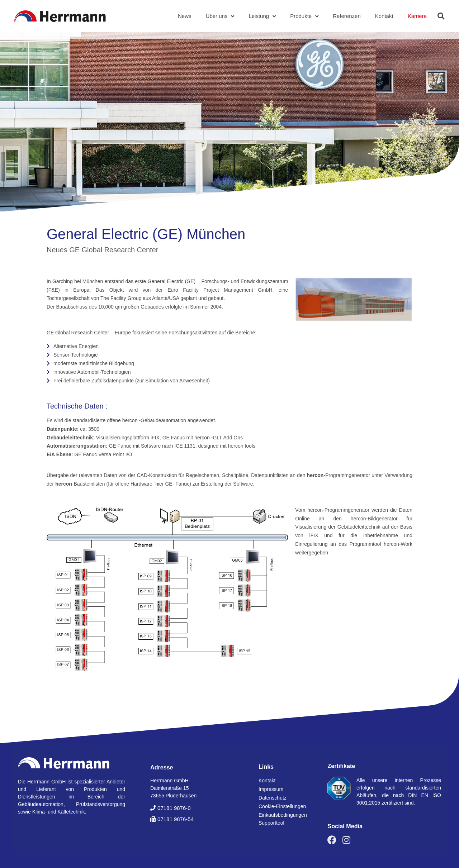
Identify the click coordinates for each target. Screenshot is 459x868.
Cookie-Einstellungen (282, 806)
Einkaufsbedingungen (283, 815)
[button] (441, 16)
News (185, 16)
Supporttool (271, 823)
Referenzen (347, 16)
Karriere (417, 16)
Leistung (262, 16)
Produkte (304, 16)
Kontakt (384, 16)
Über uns (220, 16)
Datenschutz (273, 798)
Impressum (271, 789)
